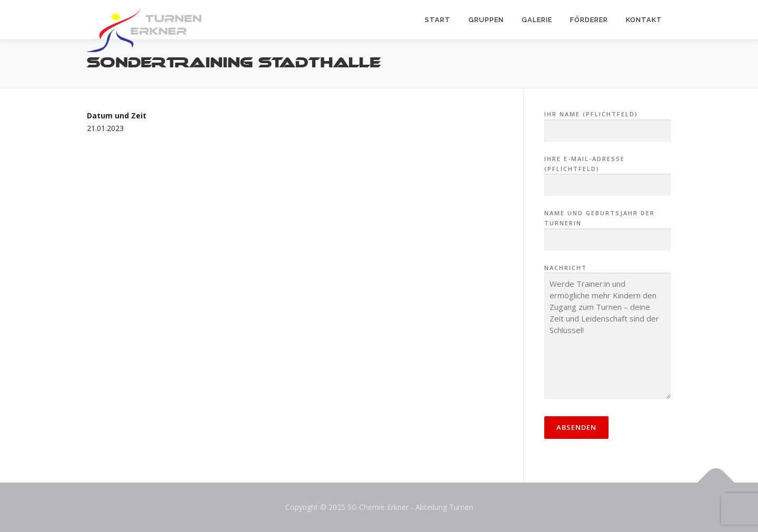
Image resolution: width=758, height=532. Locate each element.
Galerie (537, 20)
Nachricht (607, 333)
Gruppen (486, 20)
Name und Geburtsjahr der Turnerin (607, 226)
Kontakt (644, 20)
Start (438, 20)
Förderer (589, 20)
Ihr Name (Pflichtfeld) (607, 123)
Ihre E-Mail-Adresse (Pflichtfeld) (607, 172)
